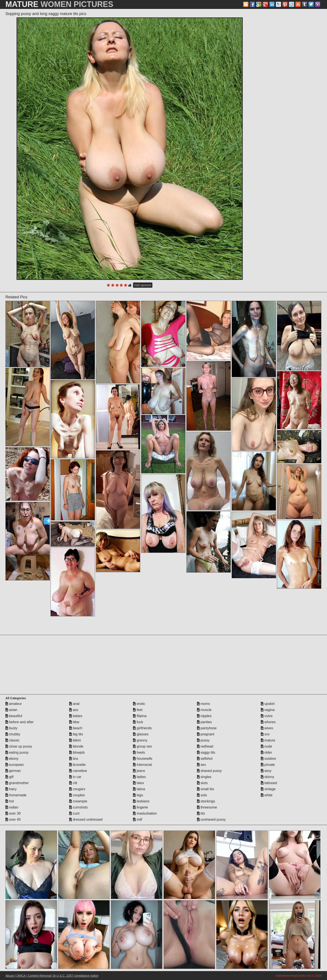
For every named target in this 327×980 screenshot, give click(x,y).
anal (74, 704)
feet (138, 710)
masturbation (145, 813)
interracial (142, 765)
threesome (207, 807)
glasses (141, 734)
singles (204, 777)
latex (138, 783)
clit (73, 783)
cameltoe (78, 771)
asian (11, 710)
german (13, 771)
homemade (16, 795)
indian (12, 807)
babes (76, 716)
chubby (13, 734)
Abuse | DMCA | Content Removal (28, 976)
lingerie (140, 807)
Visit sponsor (143, 285)
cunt (74, 813)
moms (204, 704)
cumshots (78, 807)
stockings (206, 801)
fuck (138, 722)
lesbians (141, 801)
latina (139, 789)
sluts (202, 783)
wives (267, 728)
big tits (76, 734)
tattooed (269, 783)
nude (266, 746)
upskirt (268, 704)
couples (77, 795)
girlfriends (142, 728)
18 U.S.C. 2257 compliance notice (75, 976)
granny (140, 740)
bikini (75, 740)
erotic (139, 704)
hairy (11, 789)
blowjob (77, 752)
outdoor (269, 759)
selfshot (205, 759)
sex (201, 765)
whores (268, 722)
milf (137, 819)
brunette (77, 765)
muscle (204, 710)
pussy (203, 740)
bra (74, 759)
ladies (139, 777)
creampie (78, 801)
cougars (77, 789)
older (266, 752)
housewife (143, 759)
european (15, 765)
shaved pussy (209, 771)
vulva (267, 716)
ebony (12, 759)
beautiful (14, 716)
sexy (266, 771)
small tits (206, 789)
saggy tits (206, 752)
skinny (268, 777)
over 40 (13, 819)
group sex (142, 746)
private (268, 765)
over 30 (13, 813)
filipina (140, 716)
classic (12, 740)
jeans (139, 771)
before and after (19, 722)
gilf (9, 777)
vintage (268, 789)
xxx (265, 734)
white (267, 795)
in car (75, 777)
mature (268, 740)
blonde (76, 746)
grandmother (17, 783)
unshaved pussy (211, 819)
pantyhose (207, 728)
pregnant (206, 734)
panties (204, 722)
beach (76, 728)
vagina (268, 710)
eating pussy (17, 752)
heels (139, 752)
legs (138, 795)
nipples (204, 716)
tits (201, 813)
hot (10, 801)
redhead (205, 746)
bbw (74, 722)
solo (202, 795)
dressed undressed (86, 819)
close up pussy (19, 746)
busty (11, 728)
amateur (14, 704)
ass (74, 710)
